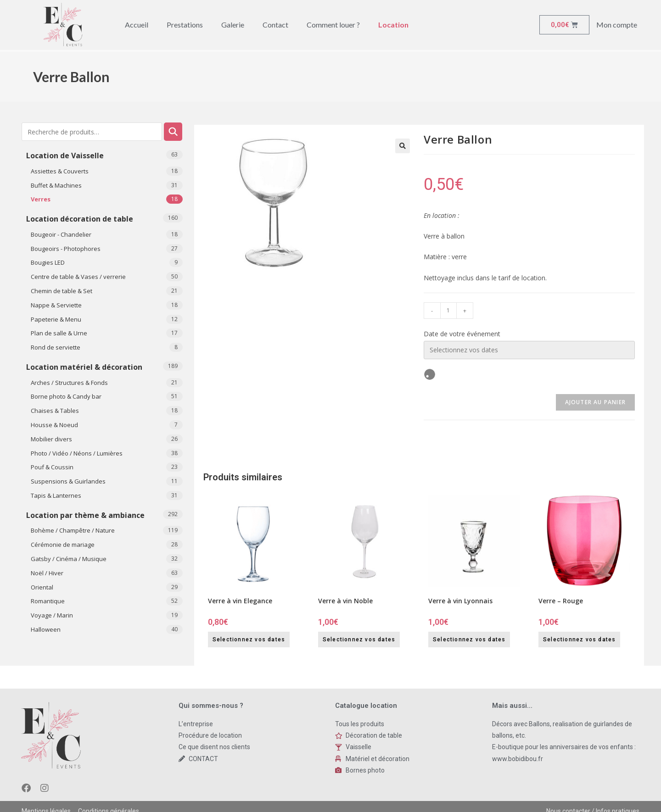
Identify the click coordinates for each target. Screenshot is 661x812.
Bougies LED (48, 262)
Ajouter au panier (595, 402)
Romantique (48, 601)
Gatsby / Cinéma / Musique (69, 559)
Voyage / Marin (52, 615)
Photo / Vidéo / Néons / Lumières (77, 453)
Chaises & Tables (55, 411)
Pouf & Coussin (52, 467)
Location (393, 25)
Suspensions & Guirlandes (68, 481)
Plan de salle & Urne (59, 333)
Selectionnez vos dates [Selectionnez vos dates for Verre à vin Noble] (359, 640)
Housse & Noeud (54, 425)
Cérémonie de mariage (63, 545)
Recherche (173, 132)
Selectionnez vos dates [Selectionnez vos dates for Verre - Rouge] (579, 640)
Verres (41, 199)
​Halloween (46, 629)
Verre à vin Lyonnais (460, 601)
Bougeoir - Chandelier (61, 234)
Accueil (137, 25)
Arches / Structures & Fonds (69, 383)
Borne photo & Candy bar (66, 396)
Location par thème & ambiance (85, 515)
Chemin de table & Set (62, 291)
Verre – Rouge (561, 601)
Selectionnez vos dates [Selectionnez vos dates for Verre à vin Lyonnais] (469, 640)
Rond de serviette (56, 347)
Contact (275, 25)
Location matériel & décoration (84, 367)
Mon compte (617, 25)
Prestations (185, 25)
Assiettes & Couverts (60, 171)
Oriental (42, 587)
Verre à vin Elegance (240, 601)
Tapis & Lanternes (56, 495)
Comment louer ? (333, 25)
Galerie (233, 25)
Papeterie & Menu (56, 319)
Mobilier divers (51, 439)
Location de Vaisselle (65, 156)
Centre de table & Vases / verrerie (78, 277)
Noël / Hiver (47, 573)
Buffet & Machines (56, 185)
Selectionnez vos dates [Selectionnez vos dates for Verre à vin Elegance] (249, 640)
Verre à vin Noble (345, 601)
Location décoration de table (80, 219)
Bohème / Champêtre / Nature (73, 530)
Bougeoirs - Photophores (66, 249)
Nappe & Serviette (56, 305)
